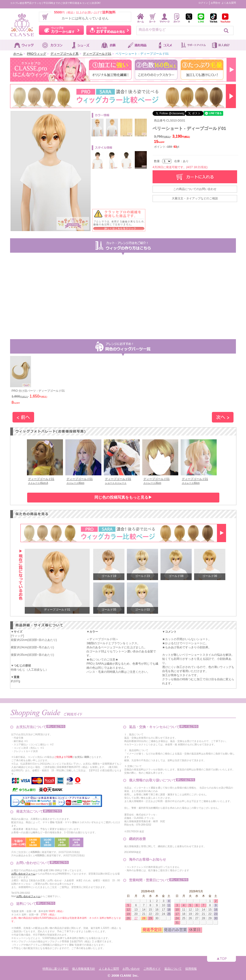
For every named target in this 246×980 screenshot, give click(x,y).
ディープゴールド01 (97, 54)
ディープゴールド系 (65, 54)
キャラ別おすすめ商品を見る (109, 30)
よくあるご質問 (109, 969)
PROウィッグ (37, 54)
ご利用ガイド (152, 969)
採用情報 (191, 969)
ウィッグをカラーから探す (61, 30)
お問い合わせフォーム (23, 874)
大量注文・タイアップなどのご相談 (195, 198)
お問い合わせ (131, 969)
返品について (173, 969)
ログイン (203, 3)
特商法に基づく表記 (55, 969)
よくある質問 (229, 3)
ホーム (18, 54)
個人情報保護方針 (84, 969)
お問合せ (215, 3)
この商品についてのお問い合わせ (195, 189)
